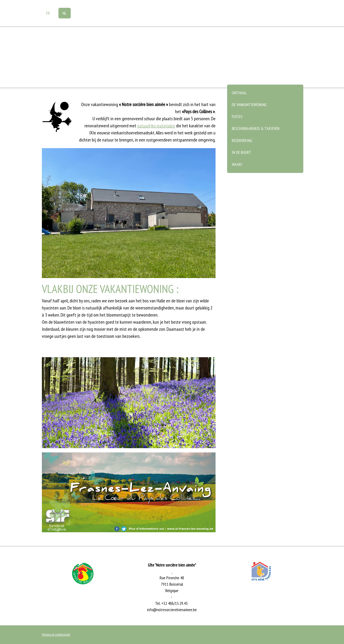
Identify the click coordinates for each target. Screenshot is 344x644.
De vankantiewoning (249, 105)
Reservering (242, 140)
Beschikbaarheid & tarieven (256, 128)
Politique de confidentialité (56, 635)
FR (48, 13)
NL (65, 13)
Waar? (237, 164)
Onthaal (239, 93)
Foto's (237, 117)
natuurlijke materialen (156, 126)
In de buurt (242, 152)
